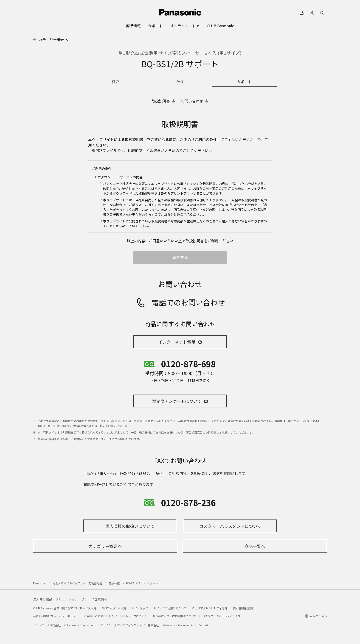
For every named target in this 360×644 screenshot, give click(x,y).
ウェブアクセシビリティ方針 (210, 608)
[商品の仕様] (180, 82)
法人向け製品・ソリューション (56, 599)
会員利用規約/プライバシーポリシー (56, 616)
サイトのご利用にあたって (170, 608)
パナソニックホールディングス (221, 616)
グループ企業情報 (94, 599)
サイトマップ (140, 608)
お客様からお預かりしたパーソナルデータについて (115, 616)
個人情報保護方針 (244, 608)
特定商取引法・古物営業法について (175, 616)
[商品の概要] (116, 82)
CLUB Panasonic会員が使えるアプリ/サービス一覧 (65, 608)
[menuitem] (133, 26)
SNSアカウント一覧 (114, 608)
